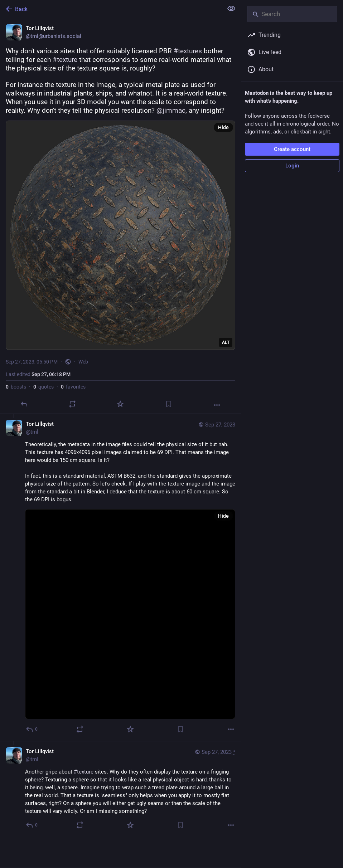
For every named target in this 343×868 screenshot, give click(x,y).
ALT (226, 342)
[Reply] (24, 404)
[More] (217, 405)
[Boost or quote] (72, 404)
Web (83, 362)
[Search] (292, 14)
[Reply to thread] (32, 729)
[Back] (111, 9)
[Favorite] (120, 404)
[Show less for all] (231, 9)
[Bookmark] (169, 404)
